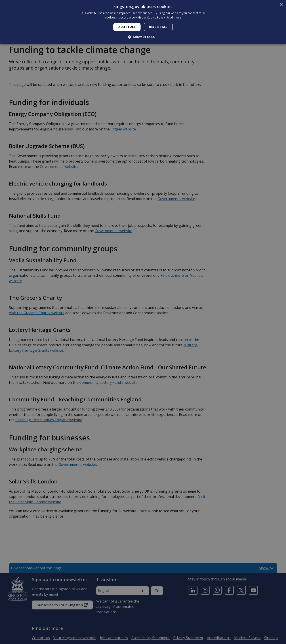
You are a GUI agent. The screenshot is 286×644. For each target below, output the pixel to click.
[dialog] (143, 22)
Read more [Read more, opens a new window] (174, 18)
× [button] (281, 5)
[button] (143, 37)
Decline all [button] (158, 27)
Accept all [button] (127, 27)
